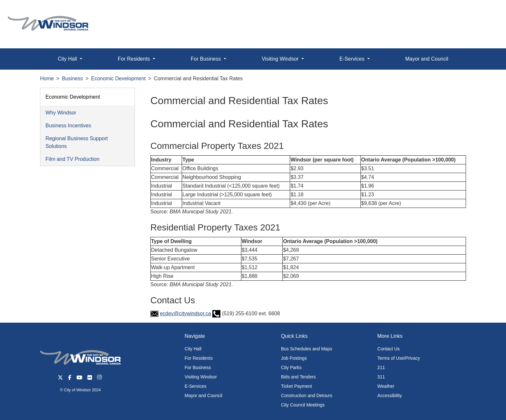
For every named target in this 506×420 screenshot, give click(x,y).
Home (47, 78)
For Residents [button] (135, 59)
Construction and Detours (307, 396)
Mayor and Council (427, 59)
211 (381, 367)
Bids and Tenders (299, 377)
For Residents (199, 358)
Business (72, 78)
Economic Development (118, 78)
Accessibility (390, 396)
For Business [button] (207, 59)
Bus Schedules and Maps (307, 349)
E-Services (196, 386)
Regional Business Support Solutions (77, 142)
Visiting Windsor (201, 377)
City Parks (291, 367)
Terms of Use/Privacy (399, 358)
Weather (386, 386)
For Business (198, 367)
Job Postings (294, 358)
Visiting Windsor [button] (281, 59)
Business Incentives (68, 126)
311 (381, 377)
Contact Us (388, 349)
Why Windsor (61, 113)
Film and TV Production (72, 159)
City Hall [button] (68, 59)
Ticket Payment (297, 386)
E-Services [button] (353, 59)
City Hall (193, 349)
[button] (486, 12)
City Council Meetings (303, 405)
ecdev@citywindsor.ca (185, 313)
